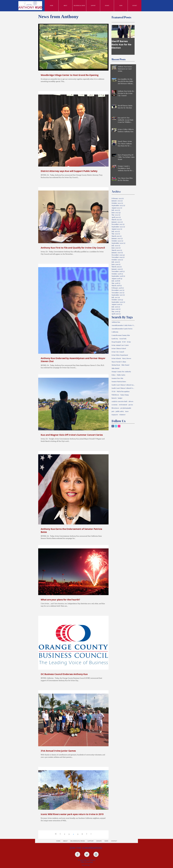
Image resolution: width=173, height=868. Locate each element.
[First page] (56, 834)
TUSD (114, 391)
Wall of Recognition (123, 391)
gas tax (131, 405)
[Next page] (87, 834)
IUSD (124, 342)
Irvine (129, 342)
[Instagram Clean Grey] (96, 854)
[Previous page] (60, 834)
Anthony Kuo (116, 322)
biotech (114, 398)
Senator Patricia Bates (119, 382)
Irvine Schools (116, 358)
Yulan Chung (124, 395)
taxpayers (115, 415)
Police (114, 375)
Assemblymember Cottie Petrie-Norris (123, 325)
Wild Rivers (115, 395)
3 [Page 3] (69, 834)
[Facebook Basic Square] (113, 426)
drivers (131, 401)
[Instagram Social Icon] (119, 426)
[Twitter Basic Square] (116, 426)
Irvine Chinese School (119, 348)
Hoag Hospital (116, 342)
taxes (127, 411)
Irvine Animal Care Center (120, 345)
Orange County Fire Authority (121, 372)
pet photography (126, 408)
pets (113, 411)
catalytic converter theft (119, 401)
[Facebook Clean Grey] (78, 854)
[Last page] (91, 834)
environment (123, 405)
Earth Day (115, 339)
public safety (120, 411)
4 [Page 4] (73, 834)
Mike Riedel (115, 368)
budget (120, 398)
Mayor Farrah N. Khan (119, 362)
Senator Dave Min (117, 378)
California (115, 332)
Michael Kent (116, 365)
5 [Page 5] (78, 834)
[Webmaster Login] (86, 865)
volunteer (122, 415)
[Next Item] (131, 31)
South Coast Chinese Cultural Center (123, 388)
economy (115, 405)
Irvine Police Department (120, 355)
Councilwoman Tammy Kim (121, 335)
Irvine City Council (118, 352)
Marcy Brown (127, 358)
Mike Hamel (125, 365)
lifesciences (115, 408)
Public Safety (121, 375)
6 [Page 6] (82, 834)
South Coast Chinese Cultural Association (123, 385)
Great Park (123, 339)
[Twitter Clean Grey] (87, 854)
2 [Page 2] (65, 834)
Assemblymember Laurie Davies (122, 329)
